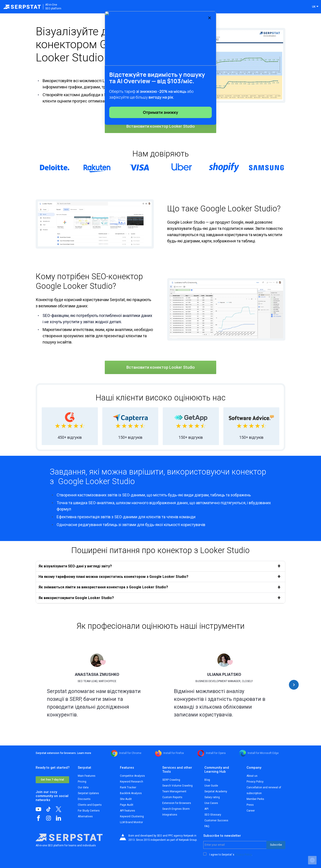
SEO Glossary (213, 815)
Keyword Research (132, 782)
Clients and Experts (90, 805)
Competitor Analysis (132, 776)
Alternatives (85, 816)
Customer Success (216, 820)
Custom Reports (172, 797)
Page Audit (127, 805)
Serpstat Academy (216, 791)
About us (252, 776)
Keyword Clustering (132, 816)
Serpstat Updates (88, 793)
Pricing (82, 782)
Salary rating (212, 797)
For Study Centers (89, 811)
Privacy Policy (255, 782)
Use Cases (211, 803)
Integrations (170, 815)
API (206, 809)
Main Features (87, 776)
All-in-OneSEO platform (53, 7)
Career (251, 811)
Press (250, 805)
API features (128, 811)
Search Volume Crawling (177, 786)
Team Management (174, 791)
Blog (207, 780)
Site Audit (126, 799)
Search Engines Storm (176, 809)
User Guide (211, 786)
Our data (83, 787)
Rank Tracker (128, 787)
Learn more (84, 753)
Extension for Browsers (177, 803)
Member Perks (255, 799)
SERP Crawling (171, 780)
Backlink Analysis (131, 793)
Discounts (84, 799)
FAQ (207, 826)
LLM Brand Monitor (131, 822)
